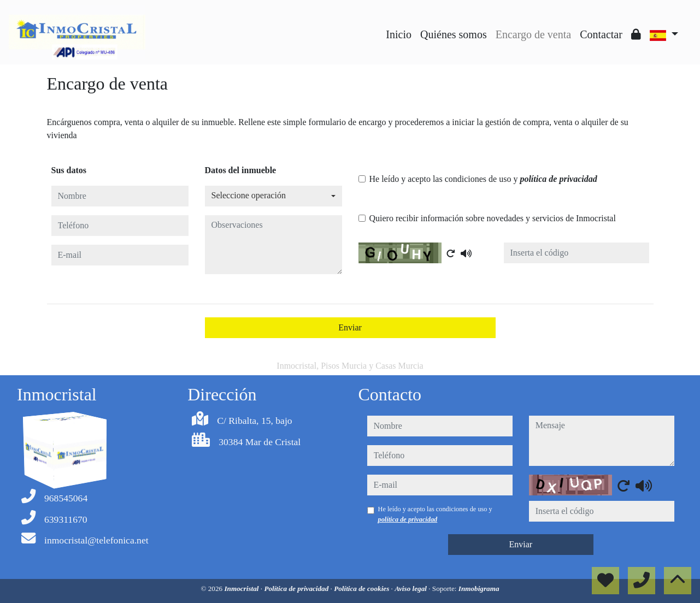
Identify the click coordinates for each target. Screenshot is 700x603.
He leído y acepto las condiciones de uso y (483, 179)
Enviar (350, 327)
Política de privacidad (297, 589)
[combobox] (273, 196)
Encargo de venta (533, 34)
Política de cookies (362, 589)
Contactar (601, 34)
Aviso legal (411, 589)
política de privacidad (558, 179)
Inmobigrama (479, 589)
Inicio (399, 34)
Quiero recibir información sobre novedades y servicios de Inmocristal (493, 218)
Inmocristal (242, 589)
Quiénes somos (454, 34)
